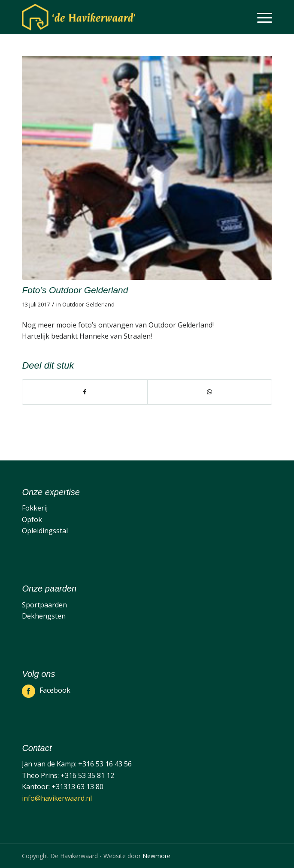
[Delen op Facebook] (85, 392)
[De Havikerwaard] (122, 17)
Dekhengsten (44, 616)
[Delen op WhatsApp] (210, 392)
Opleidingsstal (45, 531)
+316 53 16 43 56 (105, 764)
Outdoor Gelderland (88, 304)
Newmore (156, 856)
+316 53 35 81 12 (87, 775)
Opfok (32, 520)
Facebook (55, 690)
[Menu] (260, 17)
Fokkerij (35, 508)
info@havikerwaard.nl (57, 798)
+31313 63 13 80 (77, 787)
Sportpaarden (44, 605)
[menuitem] (260, 17)
